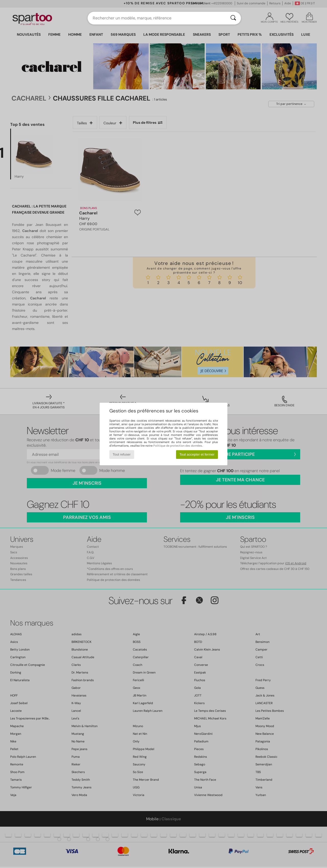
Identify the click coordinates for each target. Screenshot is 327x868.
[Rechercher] (233, 18)
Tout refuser (122, 454)
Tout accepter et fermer (197, 454)
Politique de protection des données (178, 446)
